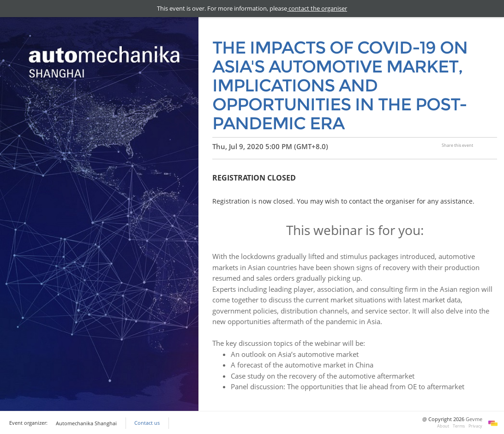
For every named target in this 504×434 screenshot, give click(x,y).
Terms (459, 426)
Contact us (147, 423)
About (443, 426)
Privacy (475, 426)
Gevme (474, 419)
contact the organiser (317, 8)
